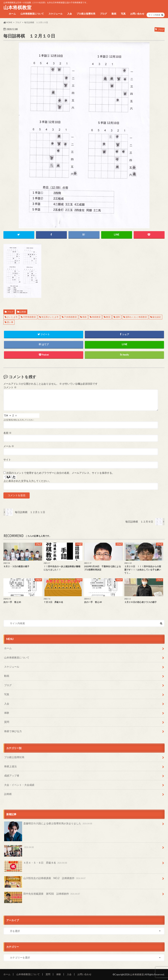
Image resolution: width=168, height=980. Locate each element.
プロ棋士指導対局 (86, 14)
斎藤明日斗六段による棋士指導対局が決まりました (49, 825)
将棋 (84, 317)
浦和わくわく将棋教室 (136, 317)
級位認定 (157, 317)
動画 (114, 14)
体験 (7, 713)
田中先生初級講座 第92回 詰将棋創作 (42, 895)
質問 (7, 722)
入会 (70, 14)
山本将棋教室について (32, 14)
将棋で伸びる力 (13, 731)
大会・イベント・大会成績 (19, 785)
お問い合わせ (137, 14)
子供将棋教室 (70, 317)
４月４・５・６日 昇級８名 (36, 864)
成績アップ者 (12, 775)
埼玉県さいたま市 (50, 317)
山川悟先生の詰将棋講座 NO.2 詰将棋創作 (45, 879)
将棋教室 (96, 317)
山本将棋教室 (17, 7)
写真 (123, 14)
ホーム (12, 14)
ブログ (103, 14)
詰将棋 (23, 312)
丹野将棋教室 (29, 317)
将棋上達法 (10, 766)
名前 (7, 433)
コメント (10, 387)
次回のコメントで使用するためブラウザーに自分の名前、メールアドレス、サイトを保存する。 (60, 473)
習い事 (10, 322)
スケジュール (56, 14)
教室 (108, 317)
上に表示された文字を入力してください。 (27, 481)
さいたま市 (12, 317)
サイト (7, 460)
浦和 (118, 317)
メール (9, 446)
